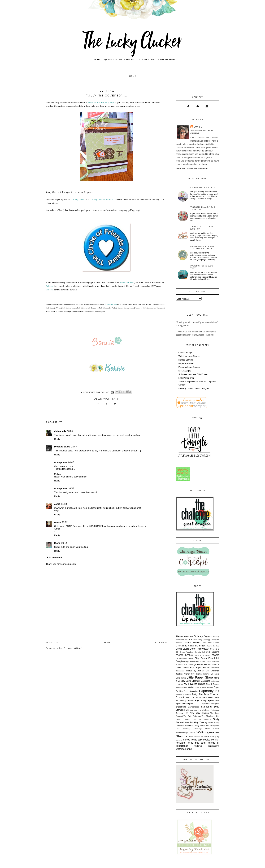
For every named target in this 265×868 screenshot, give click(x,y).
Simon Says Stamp (197, 701)
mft (197, 743)
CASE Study (197, 640)
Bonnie (198, 127)
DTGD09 (189, 655)
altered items (190, 740)
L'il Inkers (215, 674)
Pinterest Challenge (183, 694)
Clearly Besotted (213, 646)
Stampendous (194, 707)
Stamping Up (182, 710)
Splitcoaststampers (185, 704)
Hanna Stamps (182, 668)
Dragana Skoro (62, 447)
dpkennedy (60, 431)
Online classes (195, 687)
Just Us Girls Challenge (208, 671)
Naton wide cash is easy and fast (71, 477)
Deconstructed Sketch (185, 658)
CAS (190, 640)
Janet (57, 504)
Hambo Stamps (186, 360)
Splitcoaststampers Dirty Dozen (193, 374)
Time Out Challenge (201, 719)
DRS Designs (185, 371)
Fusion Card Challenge (186, 664)
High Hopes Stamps (200, 668)
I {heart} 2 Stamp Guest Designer (194, 388)
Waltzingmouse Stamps (189, 356)
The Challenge (208, 716)
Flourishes (194, 661)
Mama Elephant (193, 681)
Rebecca (50, 286)
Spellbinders (213, 701)
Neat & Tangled (213, 684)
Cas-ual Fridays (192, 643)
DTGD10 (198, 655)
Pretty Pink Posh (200, 694)
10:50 (71, 488)
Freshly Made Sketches (210, 661)
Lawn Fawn (181, 678)
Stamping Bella (210, 707)
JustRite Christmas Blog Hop (100, 102)
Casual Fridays (185, 353)
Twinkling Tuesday (199, 722)
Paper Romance (186, 363)
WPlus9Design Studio (185, 733)
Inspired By (190, 671)
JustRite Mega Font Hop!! (203, 187)
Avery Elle (188, 636)
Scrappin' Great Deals (203, 697)
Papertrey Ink (111, 399)
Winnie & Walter (194, 737)
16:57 (74, 447)
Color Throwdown (199, 649)
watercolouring (184, 749)
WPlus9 (216, 729)
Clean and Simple (197, 646)
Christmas (182, 646)
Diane (57, 543)
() (111, 304)
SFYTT (188, 697)
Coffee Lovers (182, 649)
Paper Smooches (191, 691)
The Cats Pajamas (192, 716)
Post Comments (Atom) (70, 648)
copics (207, 740)
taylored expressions (207, 746)
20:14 (64, 543)
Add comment (55, 557)
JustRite (179, 674)
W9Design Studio (202, 729)
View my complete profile (192, 168)
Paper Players (207, 687)
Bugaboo (208, 636)
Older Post (161, 643)
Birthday (198, 636)
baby (200, 740)
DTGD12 (207, 655)
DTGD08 (180, 655)
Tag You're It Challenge (200, 710)
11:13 (64, 504)
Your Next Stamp (208, 737)
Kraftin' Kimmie (203, 674)
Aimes (58, 522)
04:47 (71, 462)
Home (133, 76)
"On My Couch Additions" (102, 199)
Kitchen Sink (189, 674)
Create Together (187, 652)
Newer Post (52, 643)
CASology (207, 640)
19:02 (65, 522)
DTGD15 (216, 655)
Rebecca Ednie (127, 282)
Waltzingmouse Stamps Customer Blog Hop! (203, 247)
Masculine (205, 681)
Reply (57, 439)
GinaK (200, 664)
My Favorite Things (195, 684)
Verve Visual (206, 726)
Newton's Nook (182, 687)
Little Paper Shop (186, 378)
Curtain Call (200, 652)
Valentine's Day (192, 726)
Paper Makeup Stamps (189, 367)
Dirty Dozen (201, 658)
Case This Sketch (210, 643)
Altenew (180, 636)
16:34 (70, 431)
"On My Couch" (78, 199)
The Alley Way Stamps (197, 713)
